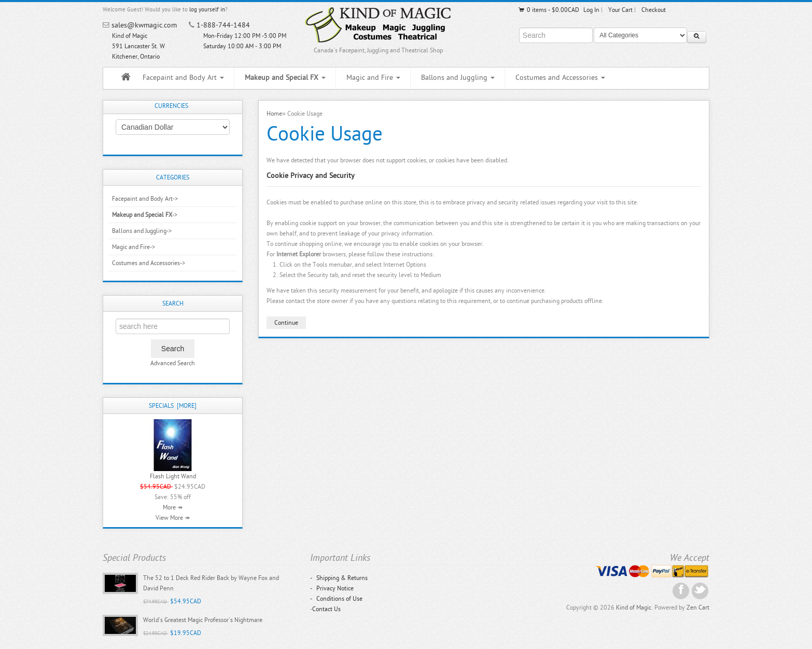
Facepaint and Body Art (183, 78)
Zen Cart (698, 607)
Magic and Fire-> (134, 247)
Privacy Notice (332, 588)
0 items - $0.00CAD (548, 10)
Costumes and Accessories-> (149, 263)
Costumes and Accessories (560, 78)
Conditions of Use (336, 599)
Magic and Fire (373, 78)
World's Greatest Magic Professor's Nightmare (203, 620)
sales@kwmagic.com (144, 25)
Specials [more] (173, 406)
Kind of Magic (634, 607)
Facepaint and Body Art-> (145, 199)
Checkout (654, 10)
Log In (591, 10)
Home (274, 114)
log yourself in (207, 10)
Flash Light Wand (173, 476)
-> (145, 215)
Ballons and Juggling (458, 78)
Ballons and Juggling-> (142, 231)
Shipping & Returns (339, 578)
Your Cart (620, 10)
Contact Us (326, 609)
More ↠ (173, 507)
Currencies (171, 106)
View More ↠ (173, 518)
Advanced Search (173, 363)
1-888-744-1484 (223, 25)
